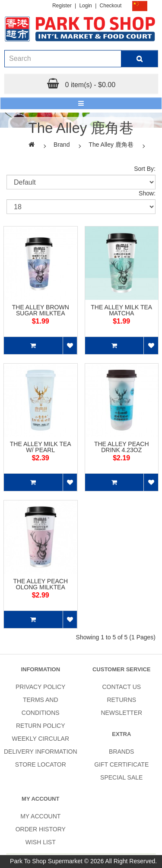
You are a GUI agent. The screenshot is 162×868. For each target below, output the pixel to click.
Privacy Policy (40, 687)
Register (62, 6)
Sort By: (145, 169)
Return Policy (41, 726)
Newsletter (121, 713)
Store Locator (41, 764)
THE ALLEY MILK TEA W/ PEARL (41, 447)
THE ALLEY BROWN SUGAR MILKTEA (41, 310)
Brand (62, 145)
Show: (147, 193)
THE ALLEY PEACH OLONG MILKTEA (40, 584)
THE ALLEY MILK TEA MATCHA (121, 310)
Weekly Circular (40, 739)
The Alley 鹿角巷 (111, 145)
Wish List (41, 842)
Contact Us (121, 687)
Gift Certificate (121, 764)
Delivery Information (41, 752)
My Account (40, 816)
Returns (121, 700)
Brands (121, 752)
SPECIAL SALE (121, 777)
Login (85, 6)
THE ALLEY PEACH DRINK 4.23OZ (122, 447)
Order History (41, 829)
